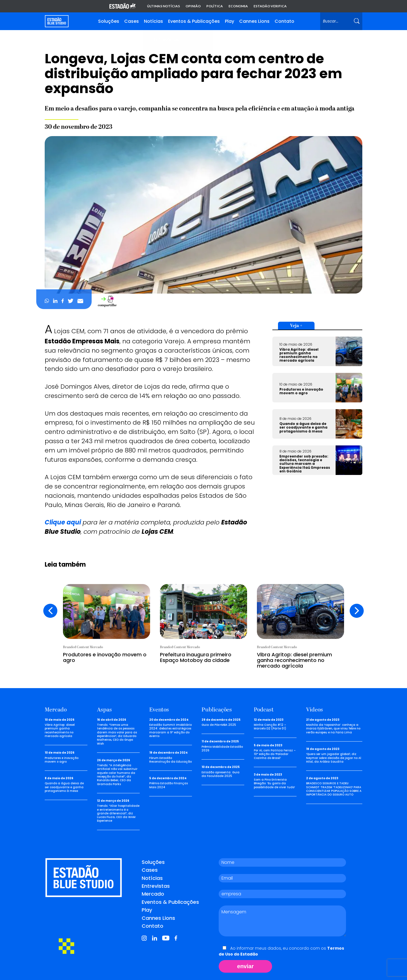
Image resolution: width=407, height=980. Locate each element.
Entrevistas (156, 886)
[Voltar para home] (57, 21)
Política (215, 6)
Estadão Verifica (270, 6)
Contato (284, 21)
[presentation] (50, 611)
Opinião (193, 6)
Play (229, 21)
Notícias (153, 21)
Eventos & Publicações (194, 21)
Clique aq (60, 522)
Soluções (109, 21)
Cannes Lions (254, 21)
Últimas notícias (163, 6)
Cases (132, 21)
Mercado (153, 894)
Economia (238, 6)
